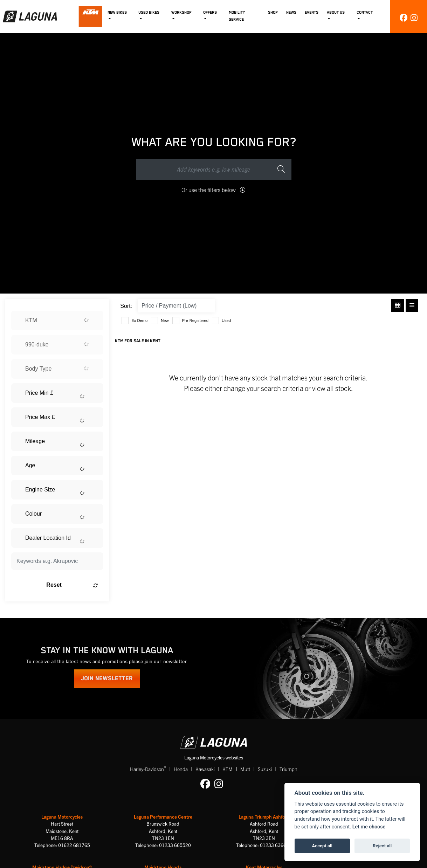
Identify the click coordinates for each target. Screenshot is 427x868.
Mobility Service (237, 16)
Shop (273, 12)
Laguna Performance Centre (163, 817)
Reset (72, 585)
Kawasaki (205, 769)
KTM (228, 769)
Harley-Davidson (148, 769)
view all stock (332, 388)
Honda (181, 769)
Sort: (126, 306)
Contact (365, 12)
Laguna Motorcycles (62, 817)
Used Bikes (149, 12)
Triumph (288, 769)
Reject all (382, 846)
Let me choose (369, 827)
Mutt (245, 769)
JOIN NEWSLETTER (107, 679)
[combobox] (57, 321)
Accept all (322, 846)
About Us (336, 12)
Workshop (181, 12)
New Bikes (117, 12)
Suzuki (265, 769)
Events (312, 12)
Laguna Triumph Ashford (264, 817)
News (291, 12)
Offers (210, 12)
